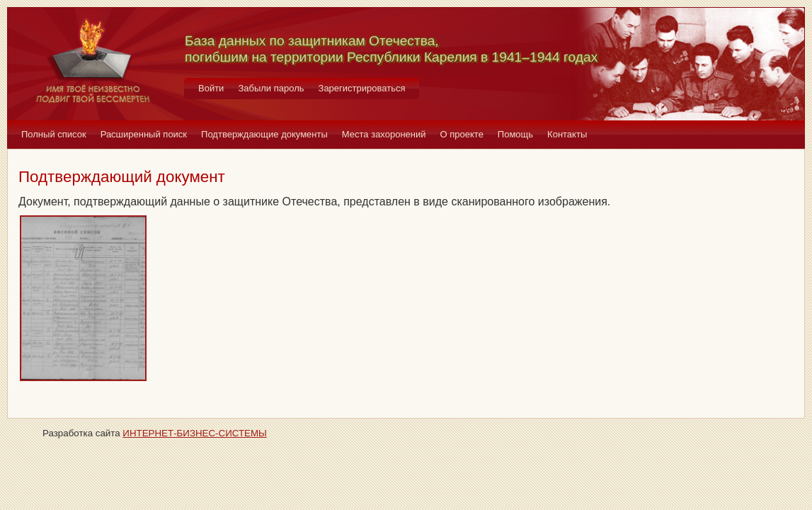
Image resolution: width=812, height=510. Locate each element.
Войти (211, 88)
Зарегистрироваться (362, 88)
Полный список (54, 134)
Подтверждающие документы (264, 134)
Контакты (567, 134)
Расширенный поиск (144, 134)
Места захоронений (384, 134)
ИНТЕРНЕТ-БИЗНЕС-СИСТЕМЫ (195, 433)
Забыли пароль (271, 88)
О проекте (462, 134)
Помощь (515, 134)
